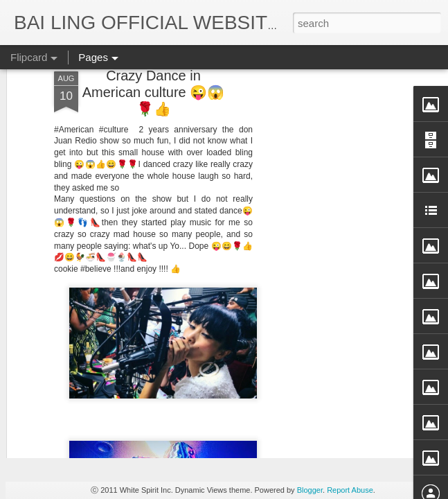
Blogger (310, 490)
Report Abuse (350, 490)
